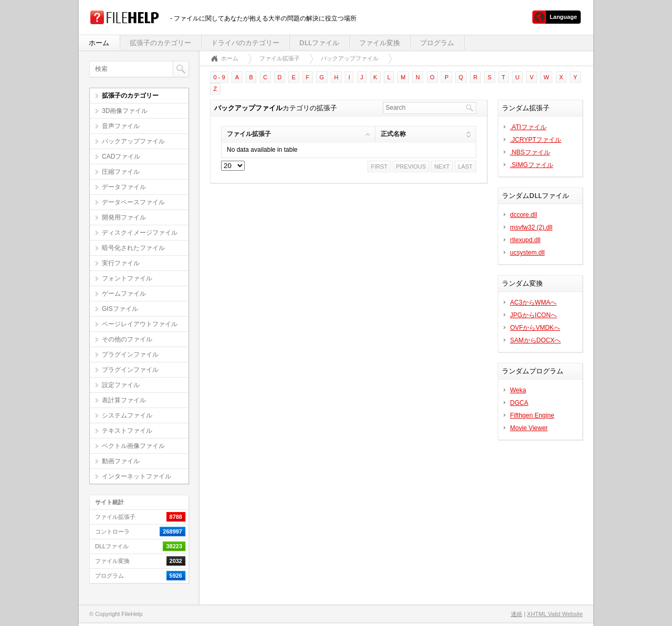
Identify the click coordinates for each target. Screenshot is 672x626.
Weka (518, 390)
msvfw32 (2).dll (532, 227)
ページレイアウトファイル (140, 324)
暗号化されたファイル (133, 248)
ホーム (99, 43)
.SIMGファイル (532, 165)
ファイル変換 (380, 43)
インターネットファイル (136, 476)
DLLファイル (319, 43)
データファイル (124, 187)
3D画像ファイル (125, 111)
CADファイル (121, 156)
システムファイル (127, 415)
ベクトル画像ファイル (133, 446)
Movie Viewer (529, 428)
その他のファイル (127, 339)
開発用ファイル (124, 217)
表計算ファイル (124, 400)
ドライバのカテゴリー (245, 43)
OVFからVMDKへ (535, 328)
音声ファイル (121, 126)
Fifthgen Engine (532, 415)
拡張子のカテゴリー (160, 43)
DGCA (519, 403)
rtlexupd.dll (526, 240)
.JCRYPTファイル (536, 140)
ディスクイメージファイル (140, 233)
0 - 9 (219, 77)
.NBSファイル (530, 152)
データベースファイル (133, 202)
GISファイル (120, 309)
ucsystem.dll (528, 253)
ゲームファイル (124, 294)
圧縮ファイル (121, 172)
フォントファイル (127, 278)
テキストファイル (127, 431)
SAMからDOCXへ (536, 340)
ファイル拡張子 (280, 58)
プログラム (437, 43)
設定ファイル (121, 385)
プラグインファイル (130, 354)
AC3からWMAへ (534, 302)
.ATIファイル (528, 127)
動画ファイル (121, 461)
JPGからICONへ (534, 315)
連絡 (517, 614)
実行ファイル (121, 263)
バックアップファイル (133, 141)
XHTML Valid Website (555, 614)
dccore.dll (524, 215)
